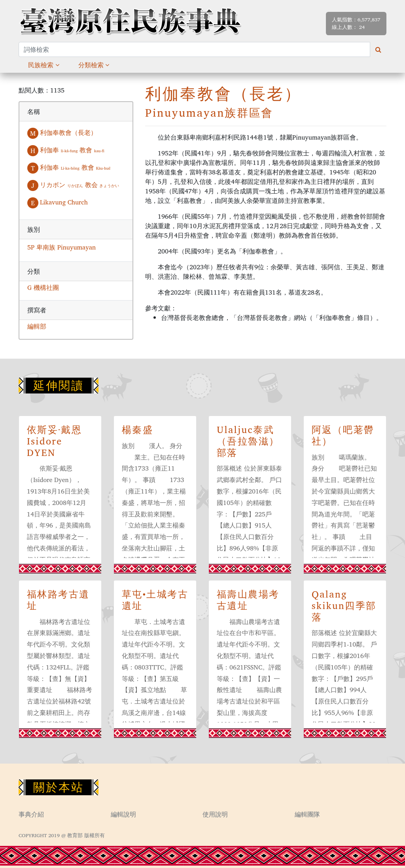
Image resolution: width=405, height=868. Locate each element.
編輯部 (37, 326)
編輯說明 (123, 814)
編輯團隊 (307, 814)
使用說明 (215, 814)
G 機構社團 (43, 287)
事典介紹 (31, 814)
